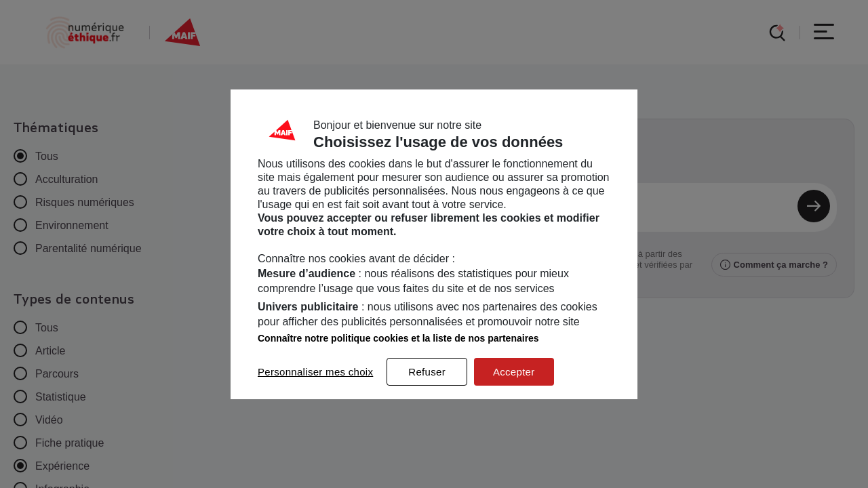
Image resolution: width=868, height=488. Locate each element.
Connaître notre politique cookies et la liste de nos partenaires (398, 338)
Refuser (427, 372)
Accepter (514, 372)
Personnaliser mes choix (315, 372)
